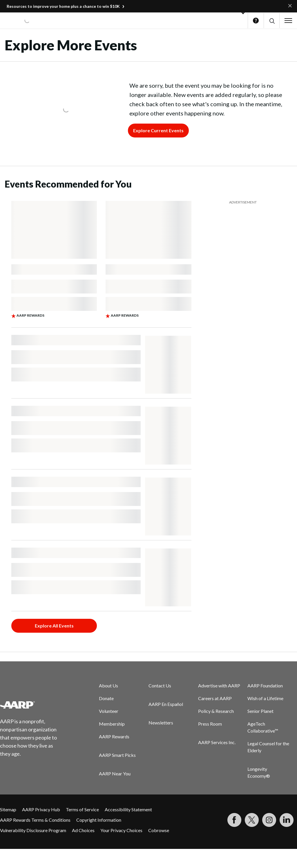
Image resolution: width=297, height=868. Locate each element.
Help (256, 21)
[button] (272, 21)
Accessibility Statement (128, 809)
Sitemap (8, 809)
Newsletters (161, 723)
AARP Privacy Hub (41, 809)
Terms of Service (82, 809)
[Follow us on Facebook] (234, 820)
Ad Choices (83, 830)
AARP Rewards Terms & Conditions (35, 820)
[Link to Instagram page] (269, 820)
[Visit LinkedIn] (287, 820)
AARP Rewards (114, 736)
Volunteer (109, 711)
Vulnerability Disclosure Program (33, 830)
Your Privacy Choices (121, 830)
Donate (106, 698)
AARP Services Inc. (217, 742)
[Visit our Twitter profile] (252, 820)
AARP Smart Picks (117, 755)
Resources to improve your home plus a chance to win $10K (63, 6)
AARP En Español (166, 704)
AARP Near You (115, 774)
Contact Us (160, 686)
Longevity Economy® (259, 772)
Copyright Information (99, 820)
